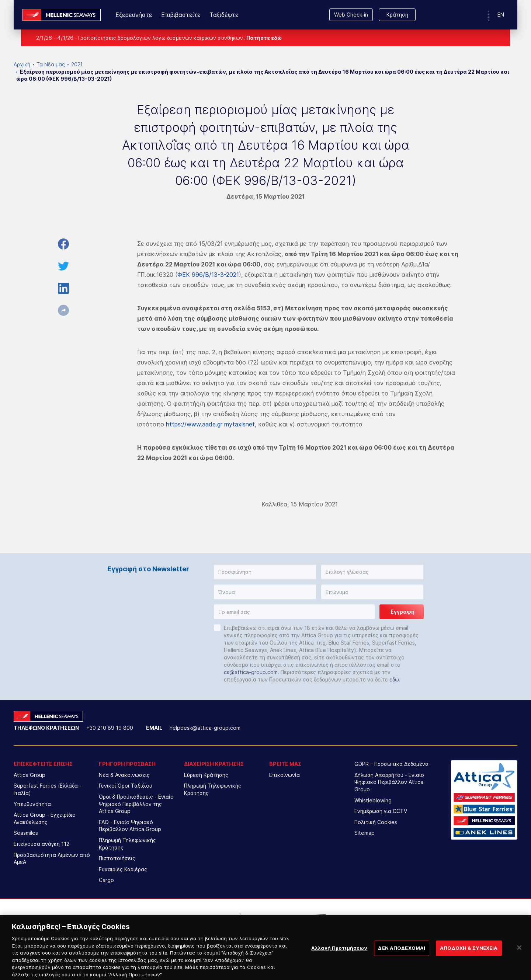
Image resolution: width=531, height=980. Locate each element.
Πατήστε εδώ (264, 38)
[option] (205, 921)
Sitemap (365, 833)
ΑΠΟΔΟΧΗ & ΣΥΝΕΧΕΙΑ (469, 954)
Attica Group (29, 775)
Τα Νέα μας (51, 64)
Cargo (106, 880)
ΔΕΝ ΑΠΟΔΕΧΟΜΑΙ (402, 954)
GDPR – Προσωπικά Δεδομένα (391, 764)
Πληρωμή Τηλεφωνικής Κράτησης (127, 844)
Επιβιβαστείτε (181, 15)
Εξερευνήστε (134, 15)
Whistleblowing (373, 800)
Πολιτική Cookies (376, 822)
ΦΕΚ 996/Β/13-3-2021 (208, 275)
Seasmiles (26, 833)
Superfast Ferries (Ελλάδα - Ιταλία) (48, 789)
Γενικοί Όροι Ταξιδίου (126, 786)
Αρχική (22, 64)
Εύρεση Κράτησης (206, 775)
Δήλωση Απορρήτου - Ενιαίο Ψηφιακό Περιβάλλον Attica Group (389, 782)
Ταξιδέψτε (224, 15)
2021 (77, 64)
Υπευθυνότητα (32, 804)
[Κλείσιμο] (519, 954)
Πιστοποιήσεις (117, 858)
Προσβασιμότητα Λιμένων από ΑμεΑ (52, 859)
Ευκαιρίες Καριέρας (123, 869)
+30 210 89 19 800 (110, 728)
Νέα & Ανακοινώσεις (124, 775)
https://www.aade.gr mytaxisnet (210, 424)
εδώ (394, 679)
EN (501, 15)
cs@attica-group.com (251, 672)
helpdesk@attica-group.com (205, 728)
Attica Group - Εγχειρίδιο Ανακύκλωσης (45, 818)
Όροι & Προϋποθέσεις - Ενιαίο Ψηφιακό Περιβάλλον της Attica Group (136, 804)
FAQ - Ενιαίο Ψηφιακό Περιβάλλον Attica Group (130, 826)
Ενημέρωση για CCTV (381, 811)
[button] (265, 572)
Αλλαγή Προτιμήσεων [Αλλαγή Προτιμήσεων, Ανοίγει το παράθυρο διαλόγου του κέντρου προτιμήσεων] (339, 954)
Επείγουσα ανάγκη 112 (41, 844)
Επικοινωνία (284, 775)
